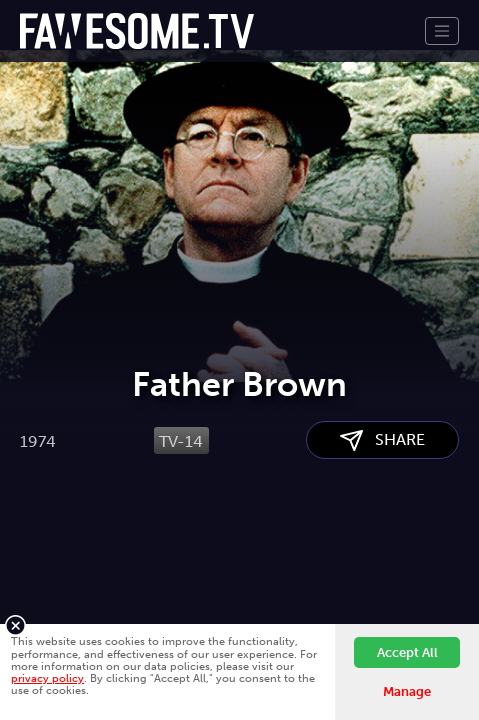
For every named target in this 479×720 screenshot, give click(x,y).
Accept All (407, 652)
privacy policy (47, 678)
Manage (407, 691)
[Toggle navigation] (442, 31)
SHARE (382, 557)
